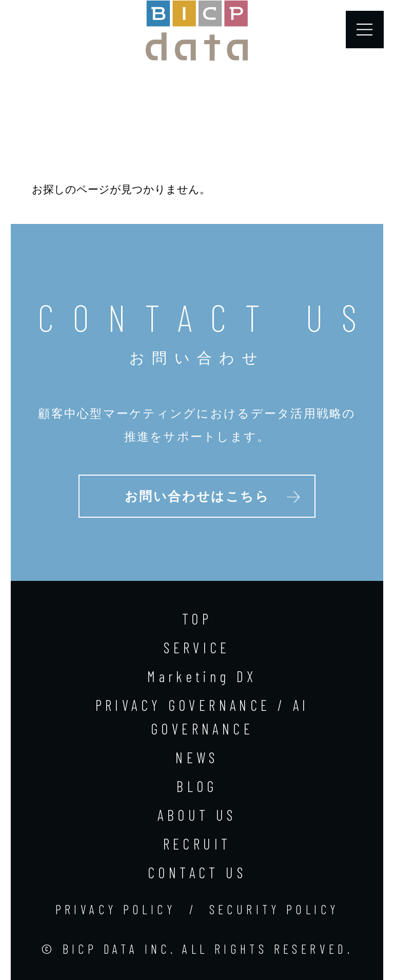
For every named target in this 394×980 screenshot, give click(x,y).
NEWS (197, 757)
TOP (197, 619)
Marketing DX (202, 676)
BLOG (197, 786)
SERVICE (197, 647)
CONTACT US (197, 872)
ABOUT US (197, 815)
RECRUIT (197, 844)
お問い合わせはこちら (197, 496)
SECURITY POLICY (274, 909)
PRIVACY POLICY (115, 909)
